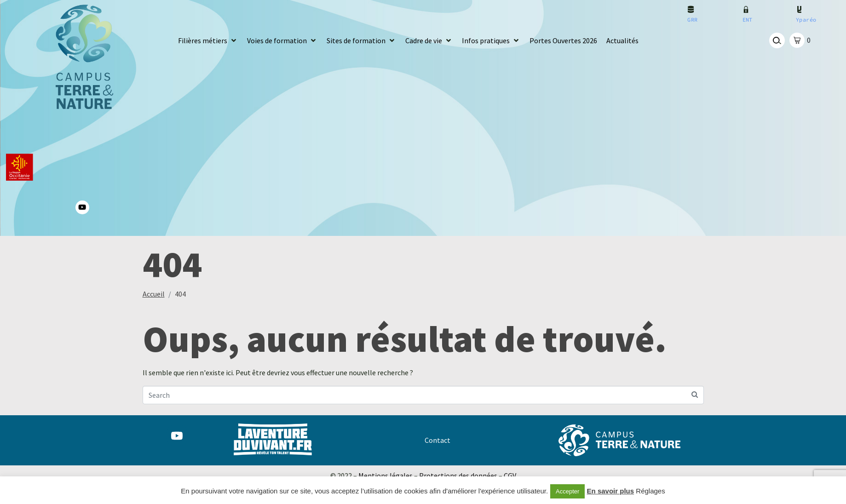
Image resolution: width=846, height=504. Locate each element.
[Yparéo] (799, 9)
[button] (208, 41)
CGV (510, 475)
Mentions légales (386, 475)
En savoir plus (611, 491)
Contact (437, 440)
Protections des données (458, 475)
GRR (692, 20)
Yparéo (806, 20)
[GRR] (691, 9)
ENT (748, 20)
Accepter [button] (567, 491)
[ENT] (746, 9)
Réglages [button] (650, 491)
